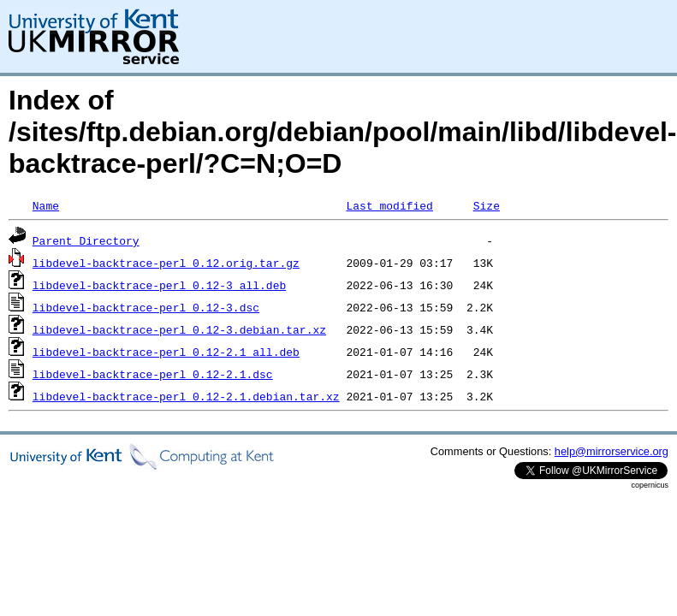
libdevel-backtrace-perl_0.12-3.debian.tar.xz (179, 329)
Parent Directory (86, 240)
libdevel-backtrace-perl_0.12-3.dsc (146, 307)
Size (487, 205)
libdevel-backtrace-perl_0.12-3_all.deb (159, 285)
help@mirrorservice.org (612, 451)
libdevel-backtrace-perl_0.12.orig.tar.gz (166, 263)
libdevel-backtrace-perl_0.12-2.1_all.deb (166, 352)
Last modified (389, 205)
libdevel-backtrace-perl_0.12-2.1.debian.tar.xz (186, 396)
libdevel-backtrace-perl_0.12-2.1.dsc (153, 374)
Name (46, 205)
